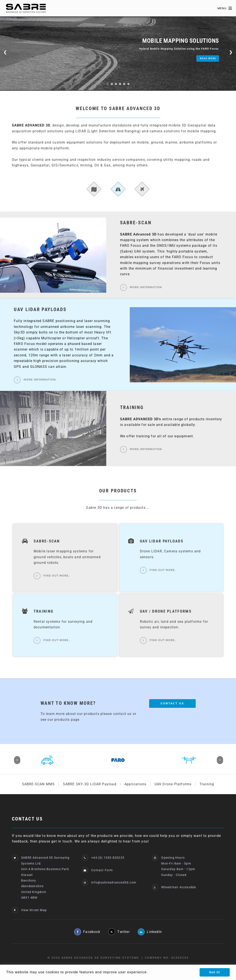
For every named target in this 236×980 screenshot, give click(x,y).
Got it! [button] (215, 972)
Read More (208, 58)
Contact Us (172, 703)
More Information (146, 287)
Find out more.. (57, 576)
